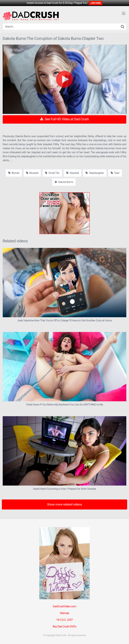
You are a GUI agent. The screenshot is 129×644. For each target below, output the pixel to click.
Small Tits (52, 173)
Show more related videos (65, 504)
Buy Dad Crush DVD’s (64, 626)
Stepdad (72, 173)
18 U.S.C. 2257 (64, 620)
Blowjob (32, 173)
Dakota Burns (64, 182)
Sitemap (64, 613)
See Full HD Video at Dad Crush (64, 119)
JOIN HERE (96, 3)
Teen (115, 173)
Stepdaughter (95, 173)
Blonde (14, 173)
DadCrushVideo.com (64, 606)
